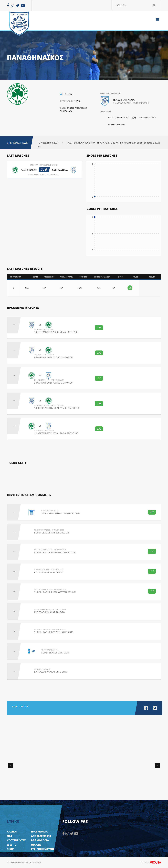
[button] (156, 143)
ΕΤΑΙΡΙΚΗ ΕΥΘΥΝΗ (42, 849)
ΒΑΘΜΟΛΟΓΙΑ (40, 840)
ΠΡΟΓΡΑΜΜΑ (39, 832)
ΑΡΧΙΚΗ (12, 832)
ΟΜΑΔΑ (36, 845)
